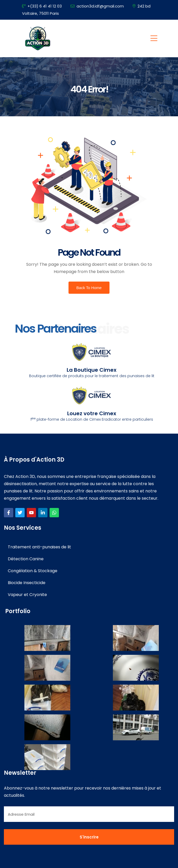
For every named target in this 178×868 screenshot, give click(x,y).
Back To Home (89, 288)
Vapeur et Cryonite (27, 595)
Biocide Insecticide (27, 583)
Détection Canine (26, 559)
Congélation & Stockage (33, 571)
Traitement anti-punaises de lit (39, 547)
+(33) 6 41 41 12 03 (42, 6)
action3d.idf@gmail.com (97, 6)
